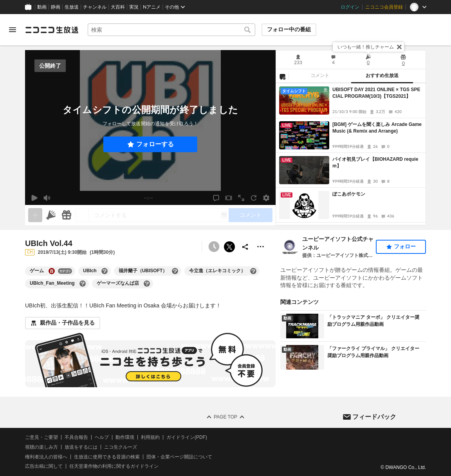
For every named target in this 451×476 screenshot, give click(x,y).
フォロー (405, 246)
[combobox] (171, 30)
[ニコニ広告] (51, 215)
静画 (56, 7)
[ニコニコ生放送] (52, 30)
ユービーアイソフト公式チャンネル (338, 243)
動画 (42, 7)
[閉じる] (399, 47)
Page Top (225, 417)
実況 (134, 7)
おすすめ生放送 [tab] (382, 75)
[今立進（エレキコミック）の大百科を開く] (253, 271)
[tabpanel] (351, 154)
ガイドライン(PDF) (187, 437)
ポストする (229, 247)
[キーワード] (171, 30)
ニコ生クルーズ (121, 447)
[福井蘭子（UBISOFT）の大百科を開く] (175, 271)
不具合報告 (76, 437)
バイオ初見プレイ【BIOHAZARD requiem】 (375, 163)
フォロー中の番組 (289, 29)
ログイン (350, 7)
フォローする (155, 144)
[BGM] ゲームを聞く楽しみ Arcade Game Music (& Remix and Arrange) (377, 128)
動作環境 (125, 437)
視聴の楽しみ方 (41, 447)
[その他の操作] (261, 247)
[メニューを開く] (13, 30)
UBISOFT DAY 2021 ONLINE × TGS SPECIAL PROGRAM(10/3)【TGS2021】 (376, 93)
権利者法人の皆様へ (46, 457)
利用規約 (150, 437)
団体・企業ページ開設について (179, 457)
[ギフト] (67, 215)
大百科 (118, 7)
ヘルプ (102, 437)
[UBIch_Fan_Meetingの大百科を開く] (83, 284)
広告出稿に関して (44, 467)
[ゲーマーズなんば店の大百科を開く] (147, 284)
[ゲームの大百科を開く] (52, 271)
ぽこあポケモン (349, 194)
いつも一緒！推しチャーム (366, 47)
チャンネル (95, 7)
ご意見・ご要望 (41, 437)
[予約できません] (214, 247)
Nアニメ (152, 7)
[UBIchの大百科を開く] (105, 271)
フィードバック (374, 417)
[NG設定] (282, 76)
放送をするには (81, 447)
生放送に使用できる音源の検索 (107, 457)
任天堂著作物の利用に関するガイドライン (114, 467)
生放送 (72, 7)
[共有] (245, 247)
